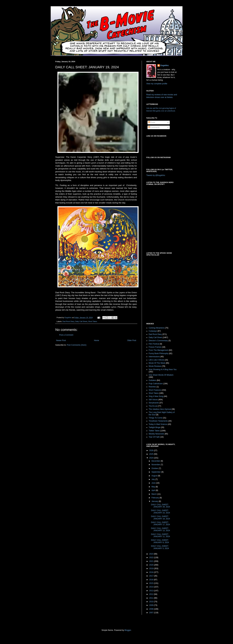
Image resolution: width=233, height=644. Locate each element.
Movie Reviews (155, 366)
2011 (152, 598)
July (153, 479)
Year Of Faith (154, 437)
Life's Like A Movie (156, 360)
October (155, 468)
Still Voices (153, 400)
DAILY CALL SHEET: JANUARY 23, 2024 (160, 512)
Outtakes (153, 380)
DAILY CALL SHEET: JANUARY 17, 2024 (160, 523)
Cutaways (153, 331)
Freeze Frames (155, 347)
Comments (154, 127)
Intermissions (154, 357)
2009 (152, 605)
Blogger (128, 630)
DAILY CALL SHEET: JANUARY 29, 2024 (160, 506)
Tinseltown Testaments (158, 421)
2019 (152, 569)
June (154, 483)
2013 (152, 591)
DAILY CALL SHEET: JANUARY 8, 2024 (160, 541)
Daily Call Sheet (81, 321)
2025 (152, 454)
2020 (152, 565)
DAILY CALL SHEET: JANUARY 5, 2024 (160, 547)
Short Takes (93, 321)
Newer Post (61, 340)
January (155, 501)
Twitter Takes (154, 431)
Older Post (132, 340)
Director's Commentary (158, 341)
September (156, 472)
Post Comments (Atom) (77, 345)
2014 (152, 587)
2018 (152, 572)
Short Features (155, 390)
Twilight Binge (155, 427)
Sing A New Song (156, 396)
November (156, 465)
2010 (152, 602)
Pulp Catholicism (156, 384)
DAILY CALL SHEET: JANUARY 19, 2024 (160, 517)
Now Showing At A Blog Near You (163, 369)
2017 (152, 576)
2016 (152, 580)
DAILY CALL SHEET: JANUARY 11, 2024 (160, 535)
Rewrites (152, 387)
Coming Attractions (157, 328)
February (155, 498)
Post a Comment (66, 335)
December (156, 461)
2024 (152, 458)
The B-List (153, 406)
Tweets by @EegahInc (156, 175)
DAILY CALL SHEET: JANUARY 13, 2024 (160, 529)
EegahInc (165, 65)
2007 (152, 613)
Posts (152, 122)
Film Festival (154, 344)
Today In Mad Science (158, 424)
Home (96, 340)
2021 (152, 561)
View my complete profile (157, 84)
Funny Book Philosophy (159, 353)
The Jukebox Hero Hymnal (160, 409)
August (155, 476)
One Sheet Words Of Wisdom (161, 375)
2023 (152, 554)
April (154, 490)
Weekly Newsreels (156, 434)
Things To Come (156, 418)
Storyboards (154, 403)
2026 (152, 450)
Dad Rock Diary (68, 321)
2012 (152, 594)
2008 (152, 609)
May (153, 487)
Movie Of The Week (157, 363)
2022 (152, 558)
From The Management (159, 350)
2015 (152, 583)
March (154, 494)
